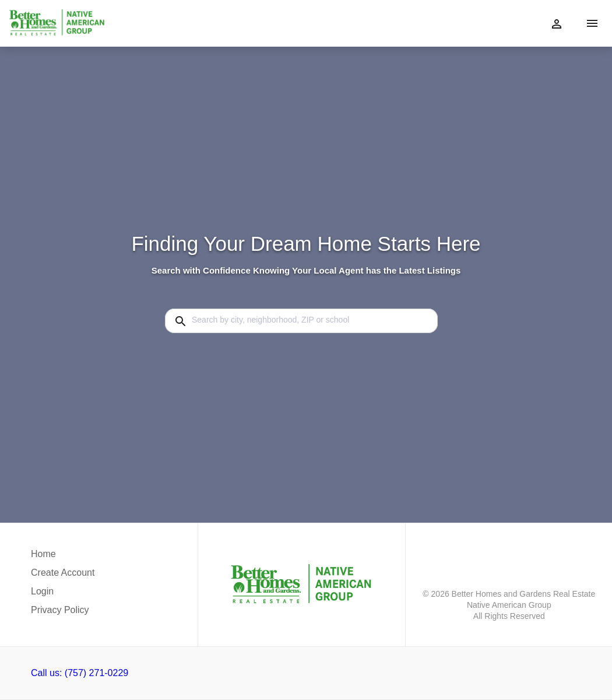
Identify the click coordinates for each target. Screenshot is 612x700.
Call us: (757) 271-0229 (80, 673)
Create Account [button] (63, 573)
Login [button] (42, 591)
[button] (63, 594)
